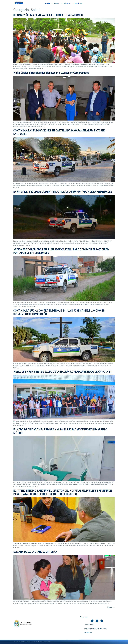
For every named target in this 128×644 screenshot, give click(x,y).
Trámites (67, 3)
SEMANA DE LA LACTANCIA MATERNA (35, 552)
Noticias (78, 3)
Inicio (47, 3)
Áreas (57, 3)
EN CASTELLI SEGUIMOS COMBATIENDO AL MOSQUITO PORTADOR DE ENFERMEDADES (63, 192)
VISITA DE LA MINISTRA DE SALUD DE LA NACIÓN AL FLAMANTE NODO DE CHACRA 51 (62, 372)
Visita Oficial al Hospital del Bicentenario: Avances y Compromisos (51, 73)
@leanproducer (44, 642)
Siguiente (111, 607)
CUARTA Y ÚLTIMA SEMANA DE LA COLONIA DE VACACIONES (48, 15)
